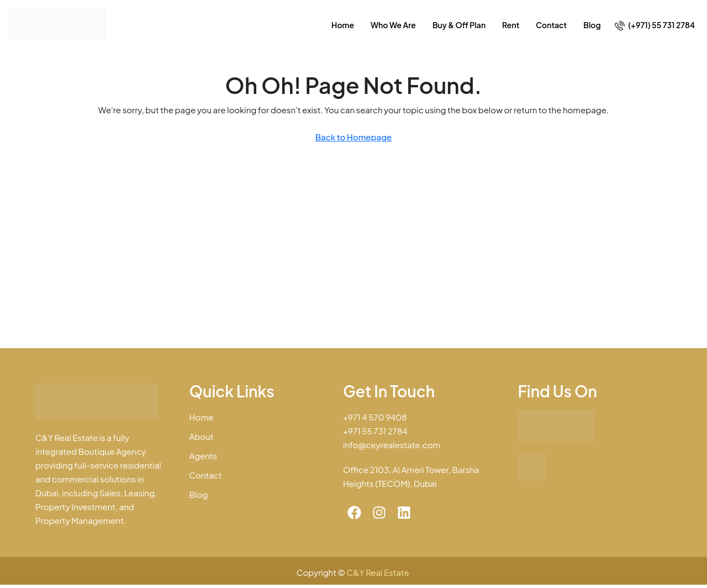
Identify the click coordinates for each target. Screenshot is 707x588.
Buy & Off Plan (459, 25)
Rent (511, 25)
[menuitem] (655, 25)
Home (343, 25)
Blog (592, 25)
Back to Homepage (354, 137)
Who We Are (393, 25)
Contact (551, 25)
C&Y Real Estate (379, 572)
